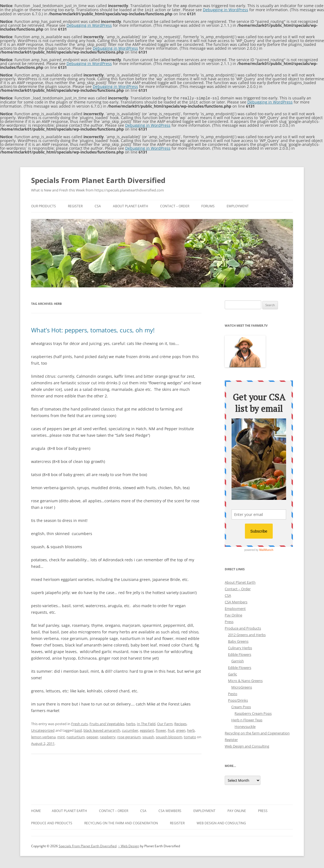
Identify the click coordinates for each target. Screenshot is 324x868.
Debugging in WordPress (226, 9)
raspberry (108, 736)
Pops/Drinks (238, 699)
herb (191, 729)
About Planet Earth (130, 205)
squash (148, 736)
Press (229, 621)
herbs (131, 723)
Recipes (180, 723)
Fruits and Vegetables (107, 723)
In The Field (146, 723)
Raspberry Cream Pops (253, 712)
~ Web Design (129, 845)
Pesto (233, 693)
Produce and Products (243, 627)
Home (36, 810)
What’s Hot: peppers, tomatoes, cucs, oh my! (93, 329)
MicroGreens (242, 686)
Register (75, 205)
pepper (92, 736)
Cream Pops (241, 706)
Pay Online (233, 614)
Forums (208, 205)
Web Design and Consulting (247, 745)
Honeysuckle (245, 725)
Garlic (232, 673)
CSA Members (236, 601)
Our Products (43, 205)
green (181, 729)
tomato (190, 736)
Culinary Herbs (240, 647)
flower (161, 729)
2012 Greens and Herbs (247, 634)
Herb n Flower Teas (247, 719)
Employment (238, 205)
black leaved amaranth (102, 729)
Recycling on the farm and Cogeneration (257, 732)
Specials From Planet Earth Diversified (98, 179)
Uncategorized (43, 729)
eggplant (147, 729)
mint (61, 736)
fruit (171, 729)
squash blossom (169, 736)
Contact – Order (175, 205)
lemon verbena (43, 736)
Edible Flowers (240, 653)
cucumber (130, 729)
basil (78, 729)
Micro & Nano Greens (245, 680)
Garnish (238, 660)
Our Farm (165, 723)
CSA (98, 205)
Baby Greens (238, 640)
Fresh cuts (79, 723)
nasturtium (76, 736)
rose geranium (129, 736)
